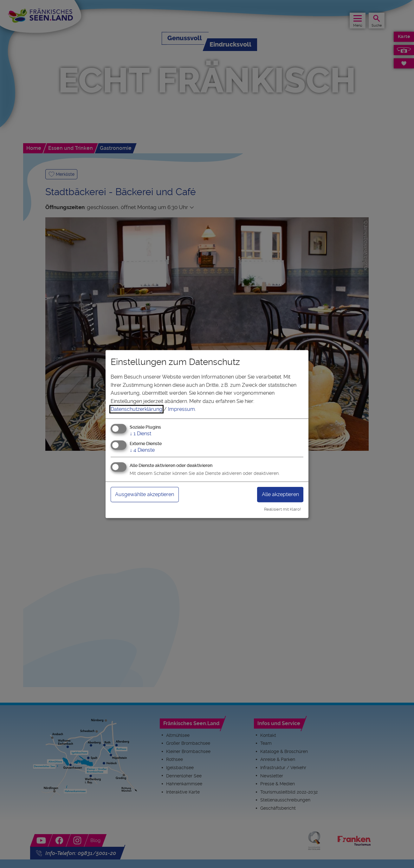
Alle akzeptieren (277, 494)
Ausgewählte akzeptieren (149, 494)
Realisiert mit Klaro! (282, 509)
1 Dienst (140, 434)
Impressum (181, 409)
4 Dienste (142, 450)
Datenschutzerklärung (136, 409)
